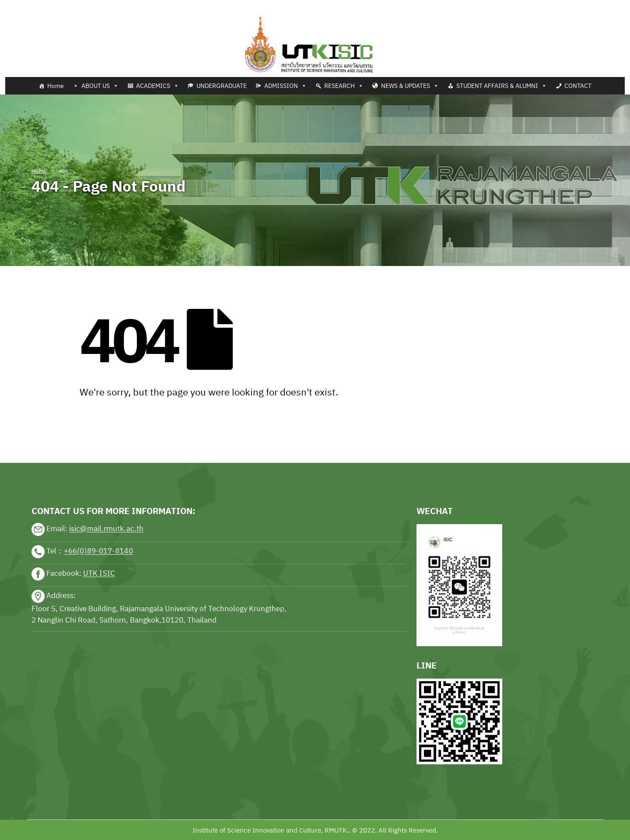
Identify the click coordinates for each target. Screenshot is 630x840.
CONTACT (578, 86)
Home (56, 86)
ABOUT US (100, 86)
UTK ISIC (99, 574)
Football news (63, 5)
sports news (51, 436)
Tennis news (19, 5)
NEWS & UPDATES (410, 86)
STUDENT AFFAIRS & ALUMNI (502, 86)
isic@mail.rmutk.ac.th (106, 529)
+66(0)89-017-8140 (98, 551)
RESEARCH (344, 86)
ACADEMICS (157, 86)
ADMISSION (285, 86)
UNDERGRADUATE (222, 86)
